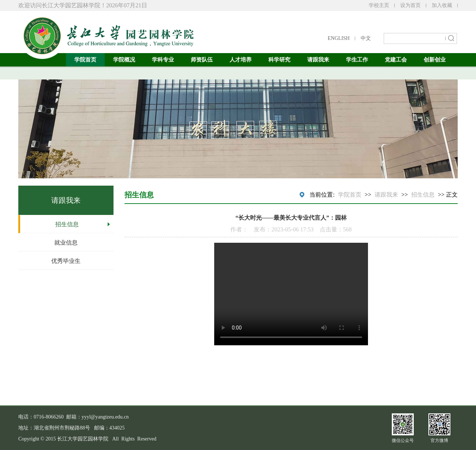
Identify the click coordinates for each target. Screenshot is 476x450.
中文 (366, 38)
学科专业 (163, 60)
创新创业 (435, 60)
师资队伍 (202, 60)
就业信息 (66, 243)
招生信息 (67, 224)
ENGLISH (339, 38)
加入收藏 (442, 5)
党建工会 (396, 60)
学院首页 (85, 60)
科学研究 (279, 60)
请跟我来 (318, 60)
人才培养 (241, 60)
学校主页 (379, 5)
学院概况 (124, 60)
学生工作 (357, 60)
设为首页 (410, 5)
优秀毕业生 (66, 261)
